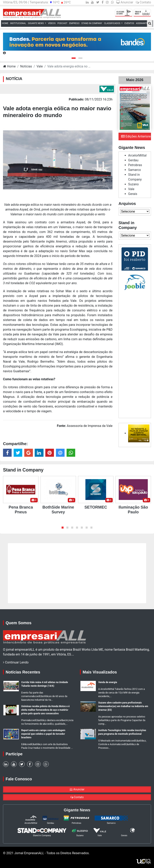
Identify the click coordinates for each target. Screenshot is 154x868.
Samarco (135, 170)
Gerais (133, 194)
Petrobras (135, 165)
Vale (40, 66)
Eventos (129, 23)
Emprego (74, 23)
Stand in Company (92, 23)
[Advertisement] (135, 353)
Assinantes (143, 23)
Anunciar (125, 2)
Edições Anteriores (136, 136)
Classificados (112, 23)
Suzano (133, 184)
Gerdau (133, 160)
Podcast (62, 23)
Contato (143, 2)
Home (6, 23)
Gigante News (36, 23)
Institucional (18, 23)
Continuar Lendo (16, 662)
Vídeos (52, 23)
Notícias (26, 66)
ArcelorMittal (137, 155)
